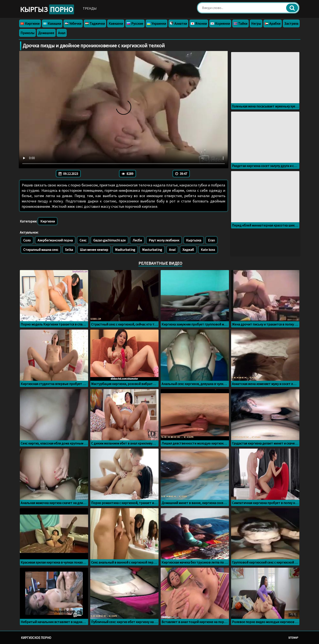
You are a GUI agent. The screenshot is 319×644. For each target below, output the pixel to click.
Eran (211, 240)
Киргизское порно (36, 638)
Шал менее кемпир (94, 250)
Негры (256, 23)
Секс (83, 240)
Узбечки (73, 23)
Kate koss (208, 250)
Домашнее (46, 33)
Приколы (27, 33)
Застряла (291, 23)
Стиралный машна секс (41, 250)
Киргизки (30, 23)
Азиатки (178, 23)
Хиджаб (188, 250)
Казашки (52, 23)
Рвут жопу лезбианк (164, 240)
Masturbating (152, 250)
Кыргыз (47, 9)
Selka (69, 250)
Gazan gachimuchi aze (109, 240)
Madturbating (125, 250)
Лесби (137, 240)
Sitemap (293, 638)
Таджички (95, 23)
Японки (199, 23)
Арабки (273, 23)
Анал (62, 33)
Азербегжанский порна (55, 240)
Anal (172, 250)
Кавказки (116, 23)
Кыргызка (194, 240)
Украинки (157, 23)
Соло (27, 240)
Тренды (90, 8)
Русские (135, 23)
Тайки (240, 23)
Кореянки (220, 23)
